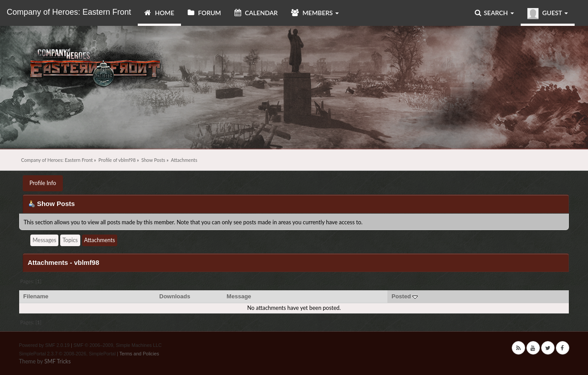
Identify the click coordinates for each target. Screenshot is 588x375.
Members (315, 13)
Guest (548, 14)
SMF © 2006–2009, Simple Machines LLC (118, 345)
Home (159, 13)
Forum (204, 13)
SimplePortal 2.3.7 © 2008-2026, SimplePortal (67, 354)
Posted (405, 296)
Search (494, 13)
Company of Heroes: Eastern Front (69, 12)
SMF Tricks (57, 361)
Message (239, 296)
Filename (36, 296)
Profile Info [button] (43, 183)
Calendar (256, 13)
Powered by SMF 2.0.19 (44, 345)
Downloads (175, 296)
